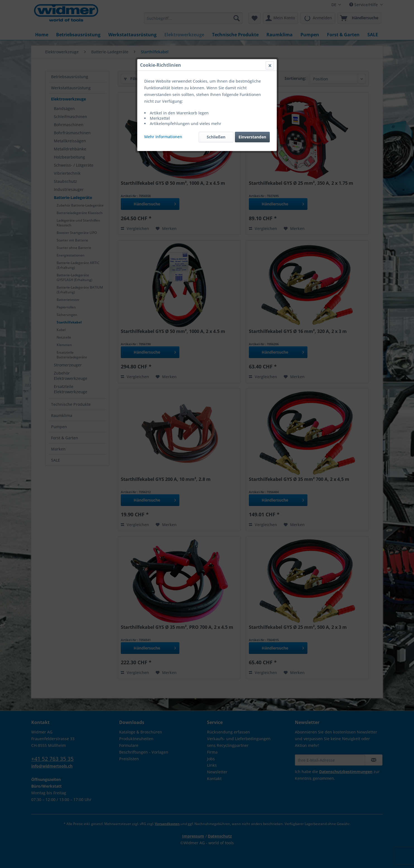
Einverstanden (252, 137)
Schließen (216, 137)
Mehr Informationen (163, 137)
